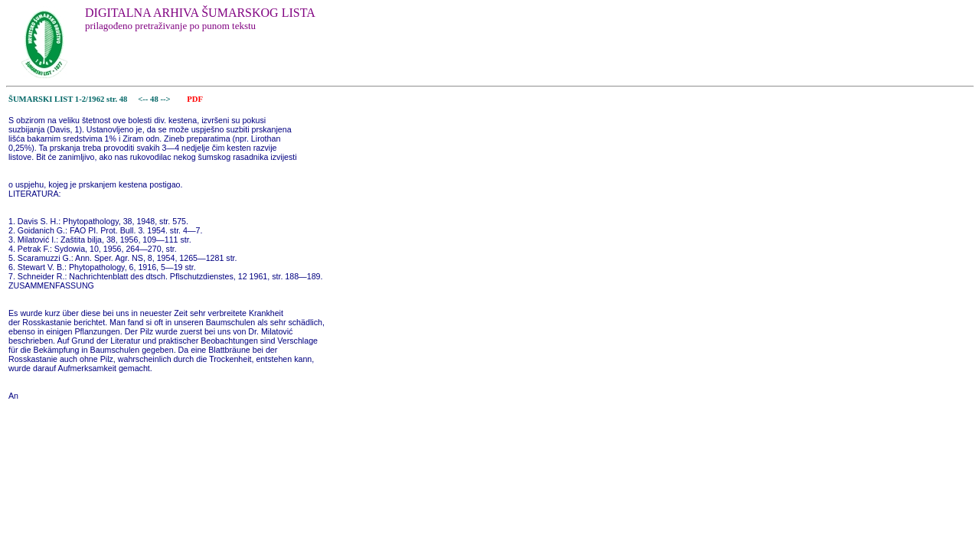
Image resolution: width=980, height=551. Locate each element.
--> (166, 99)
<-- (144, 99)
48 (155, 99)
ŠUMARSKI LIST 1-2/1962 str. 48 (68, 99)
